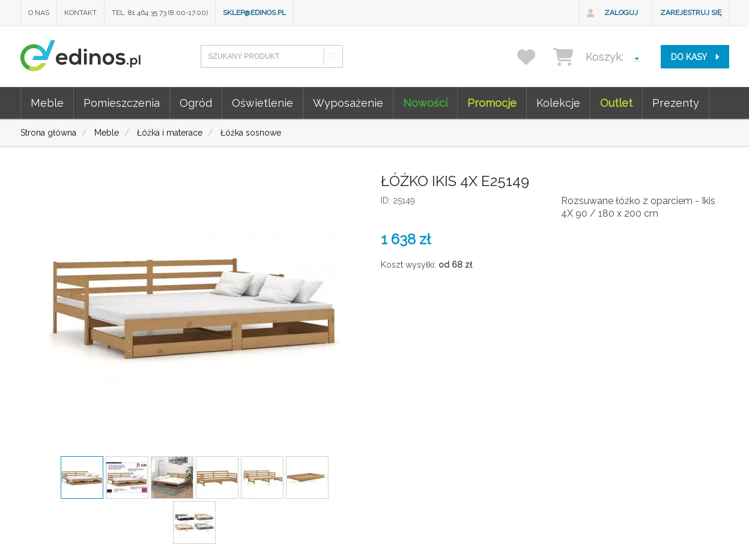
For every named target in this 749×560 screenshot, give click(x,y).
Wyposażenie (348, 103)
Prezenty (676, 103)
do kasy (695, 57)
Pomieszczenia (122, 103)
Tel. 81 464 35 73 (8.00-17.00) (160, 13)
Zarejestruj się (691, 13)
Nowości (425, 103)
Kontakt (80, 13)
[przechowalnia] (534, 57)
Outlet (616, 103)
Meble (47, 103)
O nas (39, 13)
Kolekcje (558, 103)
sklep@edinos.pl (254, 13)
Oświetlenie (262, 103)
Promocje (492, 103)
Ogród (196, 103)
